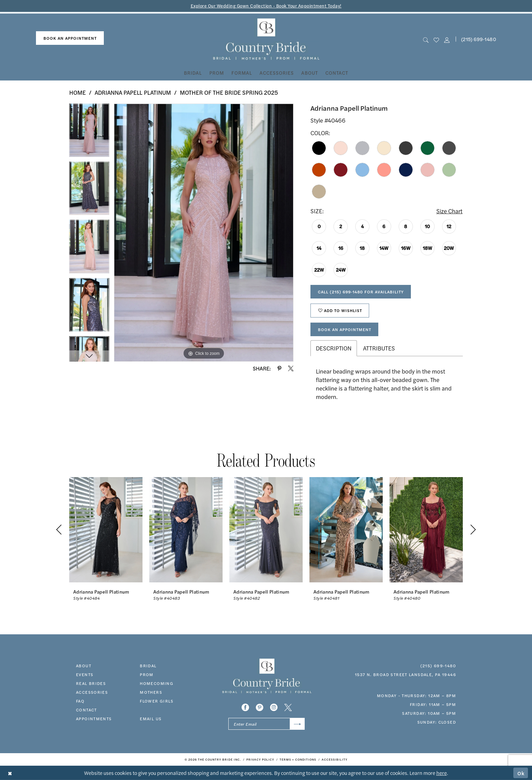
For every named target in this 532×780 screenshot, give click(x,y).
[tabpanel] (89, 133)
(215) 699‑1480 (438, 666)
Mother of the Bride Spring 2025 (229, 92)
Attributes (379, 348)
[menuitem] (70, 38)
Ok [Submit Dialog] (521, 773)
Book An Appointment (345, 329)
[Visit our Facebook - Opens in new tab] (245, 707)
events (85, 674)
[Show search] (426, 39)
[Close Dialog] (10, 773)
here (442, 773)
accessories (92, 692)
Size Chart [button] (449, 211)
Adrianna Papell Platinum (133, 92)
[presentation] (106, 530)
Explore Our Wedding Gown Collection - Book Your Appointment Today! (266, 6)
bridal (148, 666)
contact (87, 710)
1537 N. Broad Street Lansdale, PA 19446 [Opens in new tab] (405, 674)
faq (80, 701)
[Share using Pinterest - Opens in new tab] (279, 368)
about (84, 666)
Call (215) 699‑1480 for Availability (361, 292)
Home (78, 92)
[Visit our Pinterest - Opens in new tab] (260, 707)
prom (147, 674)
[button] (447, 39)
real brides (91, 683)
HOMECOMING (157, 683)
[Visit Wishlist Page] (436, 39)
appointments (94, 719)
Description (334, 348)
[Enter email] (267, 724)
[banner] (266, 39)
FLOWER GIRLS (157, 701)
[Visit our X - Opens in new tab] (288, 707)
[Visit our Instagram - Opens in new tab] (274, 707)
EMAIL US (151, 719)
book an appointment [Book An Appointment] (70, 38)
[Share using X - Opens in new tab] (291, 368)
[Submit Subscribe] (297, 724)
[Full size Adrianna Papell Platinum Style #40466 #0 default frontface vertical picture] (204, 233)
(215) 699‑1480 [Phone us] (479, 39)
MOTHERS (151, 692)
